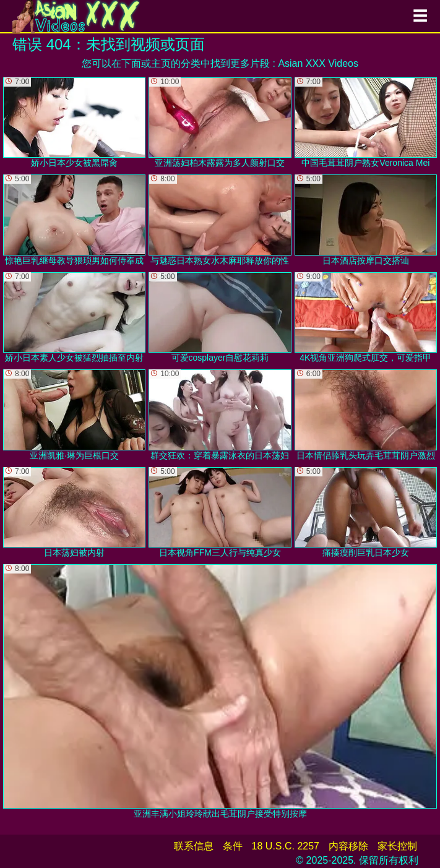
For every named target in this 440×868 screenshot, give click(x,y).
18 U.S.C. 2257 (286, 846)
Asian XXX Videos (318, 63)
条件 (233, 846)
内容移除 (348, 846)
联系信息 (194, 846)
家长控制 (397, 846)
